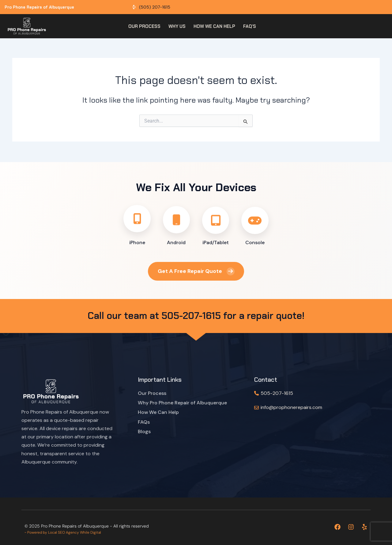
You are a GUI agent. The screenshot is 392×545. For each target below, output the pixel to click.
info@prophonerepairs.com (291, 407)
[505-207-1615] (256, 393)
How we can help (214, 26)
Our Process (144, 26)
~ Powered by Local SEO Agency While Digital (63, 532)
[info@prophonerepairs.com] (256, 408)
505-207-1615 (277, 393)
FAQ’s (250, 26)
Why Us (177, 26)
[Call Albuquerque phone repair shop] (151, 7)
